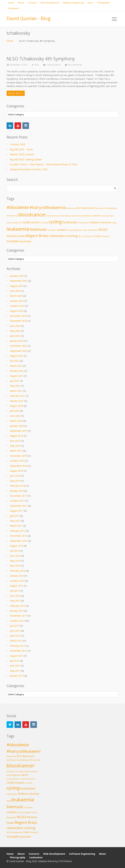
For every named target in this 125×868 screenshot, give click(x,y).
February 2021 (18, 396)
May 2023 (15, 331)
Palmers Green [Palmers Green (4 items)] (16, 236)
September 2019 (19, 431)
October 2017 (17, 501)
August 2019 (17, 436)
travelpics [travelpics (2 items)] (106, 236)
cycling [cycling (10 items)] (55, 222)
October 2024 (17, 306)
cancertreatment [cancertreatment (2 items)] (14, 223)
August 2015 (17, 586)
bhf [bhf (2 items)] (8, 216)
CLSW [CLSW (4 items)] (26, 222)
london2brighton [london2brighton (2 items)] (74, 230)
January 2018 (17, 491)
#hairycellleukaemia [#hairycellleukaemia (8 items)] (48, 207)
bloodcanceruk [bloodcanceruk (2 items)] (54, 216)
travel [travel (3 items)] (98, 236)
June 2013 (15, 666)
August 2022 (17, 356)
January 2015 (17, 611)
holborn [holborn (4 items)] (95, 222)
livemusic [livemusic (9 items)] (38, 229)
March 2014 (16, 641)
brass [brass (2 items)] (81, 216)
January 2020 (17, 426)
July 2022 (15, 361)
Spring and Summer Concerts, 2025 (29, 169)
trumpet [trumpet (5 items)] (13, 241)
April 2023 (15, 336)
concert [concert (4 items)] (35, 222)
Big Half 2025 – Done (21, 149)
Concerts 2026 (18, 144)
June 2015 (15, 596)
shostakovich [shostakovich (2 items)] (89, 236)
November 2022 (19, 346)
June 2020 (15, 416)
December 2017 (18, 496)
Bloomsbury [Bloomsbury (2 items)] (66, 216)
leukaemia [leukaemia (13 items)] (18, 229)
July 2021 (15, 381)
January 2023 (17, 341)
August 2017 (17, 511)
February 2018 (18, 486)
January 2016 (17, 576)
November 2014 (19, 616)
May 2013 (15, 671)
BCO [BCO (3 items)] (79, 208)
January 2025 (17, 301)
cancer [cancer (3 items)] (97, 216)
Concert (50, 65)
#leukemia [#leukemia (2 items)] (71, 208)
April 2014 (15, 636)
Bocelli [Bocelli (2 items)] (75, 216)
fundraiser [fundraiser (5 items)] (70, 222)
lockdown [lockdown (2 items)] (52, 230)
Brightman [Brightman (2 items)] (88, 216)
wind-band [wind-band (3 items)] (25, 241)
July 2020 (15, 411)
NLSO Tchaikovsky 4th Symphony (41, 59)
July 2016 (15, 551)
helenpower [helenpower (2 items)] (84, 223)
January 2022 (17, 371)
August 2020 (17, 406)
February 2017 (18, 531)
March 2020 (16, 421)
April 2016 (15, 566)
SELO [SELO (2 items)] (80, 236)
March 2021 (16, 391)
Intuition (43, 861)
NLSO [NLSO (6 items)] (103, 229)
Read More (16, 93)
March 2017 (16, 526)
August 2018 (17, 471)
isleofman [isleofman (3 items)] (106, 222)
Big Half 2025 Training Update (26, 159)
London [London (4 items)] (62, 230)
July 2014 (15, 626)
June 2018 (15, 476)
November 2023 (19, 321)
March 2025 (16, 296)
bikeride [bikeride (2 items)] (14, 216)
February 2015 (18, 606)
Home (10, 41)
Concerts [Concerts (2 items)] (44, 223)
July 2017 (15, 516)
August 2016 (17, 546)
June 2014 (15, 631)
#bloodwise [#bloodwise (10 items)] (18, 207)
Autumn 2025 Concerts (22, 154)
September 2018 (19, 466)
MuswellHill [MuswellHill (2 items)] (93, 230)
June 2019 (15, 441)
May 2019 (15, 446)
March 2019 (16, 451)
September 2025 (19, 281)
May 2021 (15, 386)
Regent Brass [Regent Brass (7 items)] (37, 236)
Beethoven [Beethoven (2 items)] (100, 208)
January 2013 (17, 676)
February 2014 (18, 646)
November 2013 (19, 651)
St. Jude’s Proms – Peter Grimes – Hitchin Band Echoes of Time (44, 164)
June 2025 (15, 291)
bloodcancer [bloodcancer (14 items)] (32, 215)
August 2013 (17, 656)
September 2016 (19, 541)
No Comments (75, 65)
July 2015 (15, 591)
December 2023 (18, 316)
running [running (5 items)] (72, 236)
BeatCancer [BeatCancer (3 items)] (88, 208)
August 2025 (17, 286)
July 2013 (15, 661)
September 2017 (19, 506)
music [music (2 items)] (85, 230)
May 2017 (15, 521)
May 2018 (15, 481)
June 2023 (15, 326)
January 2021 (17, 401)
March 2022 (16, 366)
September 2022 (19, 351)
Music (58, 65)
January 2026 (17, 276)
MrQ (37, 65)
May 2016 (15, 561)
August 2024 (17, 311)
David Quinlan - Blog (29, 18)
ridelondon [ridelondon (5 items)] (57, 236)
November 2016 (19, 536)
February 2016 (18, 571)
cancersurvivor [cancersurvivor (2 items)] (107, 216)
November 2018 (19, 456)
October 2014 (17, 621)
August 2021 (17, 376)
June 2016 (15, 556)
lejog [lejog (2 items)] (114, 223)
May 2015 (15, 601)
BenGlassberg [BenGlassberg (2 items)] (111, 208)
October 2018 (17, 461)
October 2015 (17, 581)
